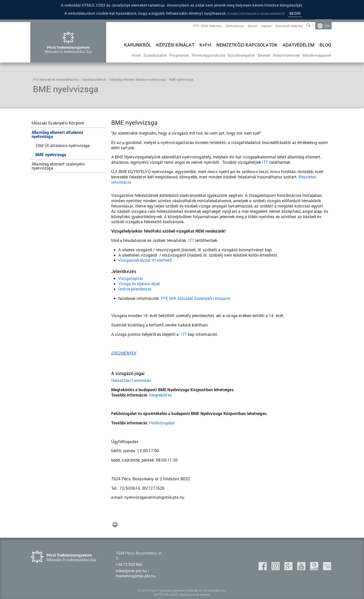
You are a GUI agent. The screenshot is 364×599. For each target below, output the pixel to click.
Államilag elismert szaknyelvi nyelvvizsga (58, 166)
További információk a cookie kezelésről (256, 13)
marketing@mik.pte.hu (136, 576)
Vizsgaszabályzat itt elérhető (145, 260)
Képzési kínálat (175, 45)
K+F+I (205, 45)
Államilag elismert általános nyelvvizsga (57, 134)
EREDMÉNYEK (124, 353)
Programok (179, 55)
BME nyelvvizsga (51, 154)
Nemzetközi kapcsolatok (247, 45)
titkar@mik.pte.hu (131, 571)
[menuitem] (323, 26)
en (327, 26)
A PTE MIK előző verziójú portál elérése (182, 594)
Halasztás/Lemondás (131, 380)
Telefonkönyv (235, 26)
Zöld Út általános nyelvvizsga (63, 145)
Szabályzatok (155, 55)
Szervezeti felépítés (289, 26)
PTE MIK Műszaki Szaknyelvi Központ (196, 298)
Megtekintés (161, 395)
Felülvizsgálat (162, 423)
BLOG (325, 45)
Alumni (253, 26)
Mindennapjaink (317, 55)
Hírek (136, 55)
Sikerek (264, 55)
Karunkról (138, 45)
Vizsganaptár (131, 278)
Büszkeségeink (241, 55)
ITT (191, 240)
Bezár (295, 13)
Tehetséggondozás (208, 55)
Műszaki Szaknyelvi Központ (58, 123)
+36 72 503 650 (129, 564)
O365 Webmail (211, 26)
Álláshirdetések (286, 55)
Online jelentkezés (135, 289)
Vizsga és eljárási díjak (139, 284)
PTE (196, 26)
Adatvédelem (299, 45)
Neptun (267, 26)
